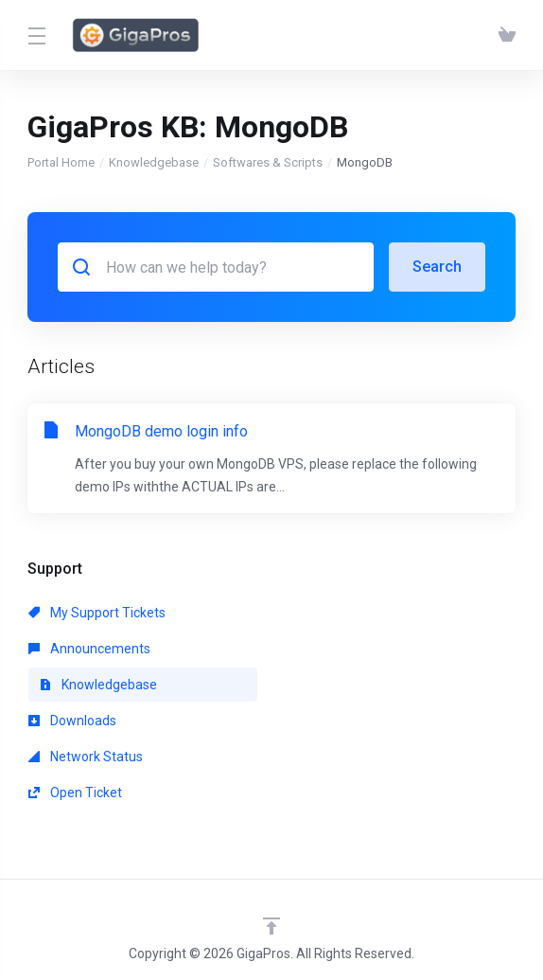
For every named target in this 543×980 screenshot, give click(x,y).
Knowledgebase (154, 162)
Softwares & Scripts (268, 162)
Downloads (72, 721)
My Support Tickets (97, 613)
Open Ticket (75, 793)
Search (437, 267)
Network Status (86, 757)
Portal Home (61, 162)
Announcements (89, 649)
